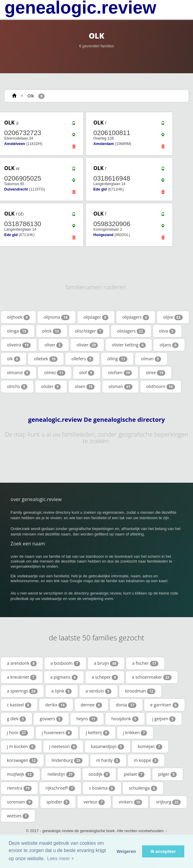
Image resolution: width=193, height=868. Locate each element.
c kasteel (19, 705)
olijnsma (57, 317)
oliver (54, 345)
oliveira (19, 345)
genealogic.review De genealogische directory (96, 420)
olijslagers (136, 317)
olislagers (131, 331)
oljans (169, 345)
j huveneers (57, 733)
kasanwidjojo (107, 746)
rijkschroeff (60, 788)
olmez (55, 373)
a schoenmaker (152, 677)
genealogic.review (80, 8)
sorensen (20, 802)
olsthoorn (161, 387)
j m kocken (21, 746)
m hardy (108, 760)
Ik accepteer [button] (163, 851)
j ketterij (98, 733)
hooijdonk (125, 719)
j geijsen (164, 719)
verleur (94, 802)
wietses (18, 816)
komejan (150, 746)
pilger (168, 774)
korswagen (22, 760)
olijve (173, 317)
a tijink (62, 691)
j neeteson (63, 746)
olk (14, 359)
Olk (31, 96)
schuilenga (143, 788)
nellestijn (61, 774)
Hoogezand (103, 235)
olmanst (19, 373)
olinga (18, 331)
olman (151, 359)
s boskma (102, 788)
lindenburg (67, 760)
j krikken (135, 733)
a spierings (22, 691)
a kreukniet (22, 677)
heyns (87, 719)
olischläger (89, 331)
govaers (51, 719)
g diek (16, 719)
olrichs (17, 387)
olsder (51, 387)
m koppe (146, 760)
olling (117, 359)
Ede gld (100, 189)
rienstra (19, 788)
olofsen (120, 373)
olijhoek (18, 317)
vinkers (130, 802)
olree (156, 373)
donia (126, 705)
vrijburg (168, 802)
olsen (85, 387)
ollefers (82, 359)
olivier (87, 345)
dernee (91, 705)
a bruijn (106, 663)
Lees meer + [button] (61, 859)
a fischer (145, 663)
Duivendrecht (16, 189)
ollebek (46, 359)
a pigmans (64, 677)
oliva (167, 331)
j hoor (17, 733)
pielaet (134, 774)
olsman (120, 387)
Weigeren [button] (126, 851)
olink (52, 331)
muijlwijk (20, 774)
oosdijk (99, 774)
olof (87, 373)
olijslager (96, 317)
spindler (58, 802)
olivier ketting (129, 345)
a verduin (98, 691)
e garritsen (164, 705)
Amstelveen (15, 144)
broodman (140, 691)
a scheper (105, 677)
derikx (56, 705)
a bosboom (65, 663)
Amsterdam (104, 144)
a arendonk (22, 663)
